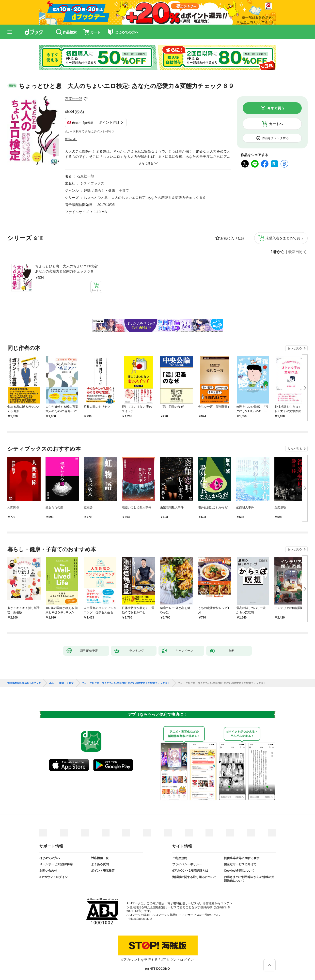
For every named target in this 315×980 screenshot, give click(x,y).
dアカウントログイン (54, 877)
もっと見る (295, 348)
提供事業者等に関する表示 (242, 858)
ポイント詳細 (109, 122)
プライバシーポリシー (187, 864)
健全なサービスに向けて (240, 864)
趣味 (87, 190)
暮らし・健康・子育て (112, 190)
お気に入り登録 (232, 238)
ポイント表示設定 (103, 871)
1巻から (278, 252)
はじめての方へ (50, 858)
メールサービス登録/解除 (56, 864)
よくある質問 (100, 864)
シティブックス (92, 183)
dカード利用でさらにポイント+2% (88, 131)
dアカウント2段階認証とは (190, 871)
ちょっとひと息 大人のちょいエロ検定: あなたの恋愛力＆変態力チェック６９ (67, 269)
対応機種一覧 (100, 858)
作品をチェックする (275, 138)
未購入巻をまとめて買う (284, 238)
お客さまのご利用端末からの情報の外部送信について (249, 879)
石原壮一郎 (74, 99)
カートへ (276, 124)
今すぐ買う (276, 108)
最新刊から (298, 252)
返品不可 (71, 139)
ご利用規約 (180, 858)
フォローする (86, 99)
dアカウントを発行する (140, 960)
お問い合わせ (48, 871)
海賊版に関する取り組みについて (194, 877)
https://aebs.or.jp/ (141, 919)
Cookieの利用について (239, 871)
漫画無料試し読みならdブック (24, 683)
